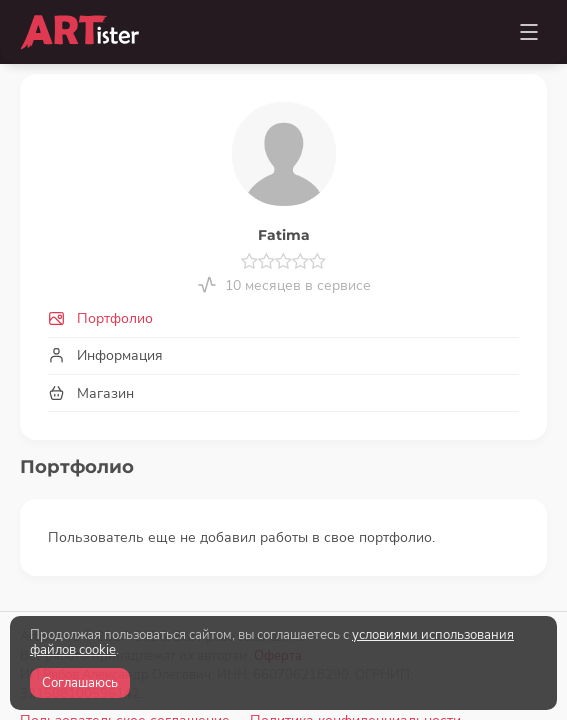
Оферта (278, 573)
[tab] (283, 319)
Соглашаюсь (80, 683)
